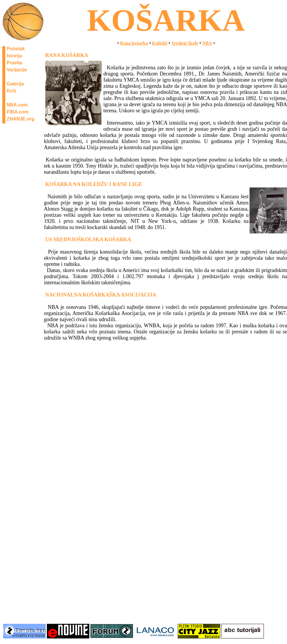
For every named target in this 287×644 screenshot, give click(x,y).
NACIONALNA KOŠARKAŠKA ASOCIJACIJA (101, 295)
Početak (16, 49)
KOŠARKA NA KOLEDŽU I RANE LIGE (94, 184)
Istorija (14, 56)
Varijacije (17, 70)
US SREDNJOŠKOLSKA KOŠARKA (88, 240)
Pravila (14, 63)
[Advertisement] (143, 577)
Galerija (15, 84)
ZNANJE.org (20, 119)
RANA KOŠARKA (67, 55)
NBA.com (17, 105)
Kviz (12, 91)
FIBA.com (18, 112)
